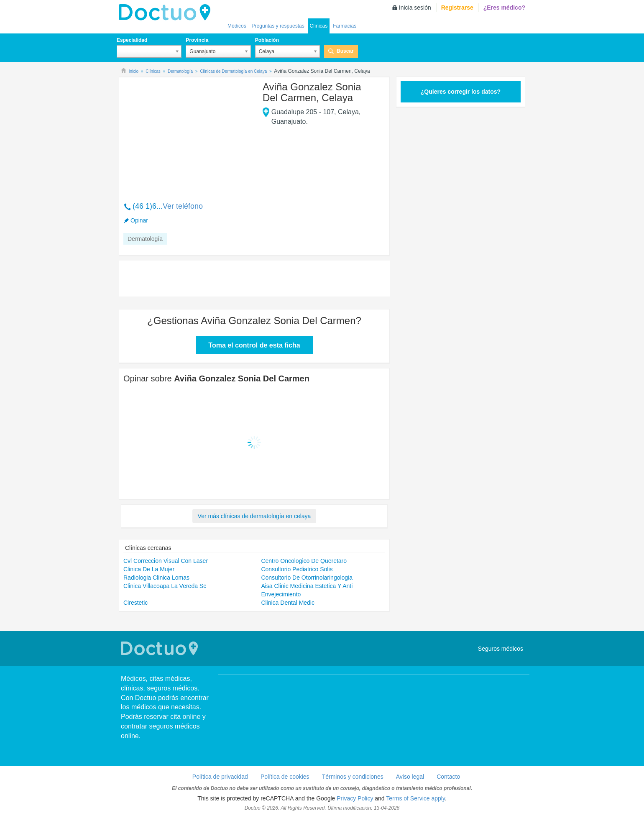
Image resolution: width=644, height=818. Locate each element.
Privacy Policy (355, 798)
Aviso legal (410, 777)
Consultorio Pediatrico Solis (297, 569)
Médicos (237, 26)
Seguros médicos (501, 649)
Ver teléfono (183, 206)
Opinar (139, 220)
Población (267, 40)
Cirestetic (135, 603)
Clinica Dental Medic (288, 603)
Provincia (197, 40)
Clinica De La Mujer (149, 569)
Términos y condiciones (353, 777)
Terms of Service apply (415, 798)
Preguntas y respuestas (278, 26)
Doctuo (167, 13)
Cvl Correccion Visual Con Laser (166, 561)
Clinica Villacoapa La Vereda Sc (165, 586)
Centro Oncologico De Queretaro (304, 561)
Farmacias (345, 26)
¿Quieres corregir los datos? (461, 92)
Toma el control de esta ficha (254, 345)
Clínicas (319, 26)
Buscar (345, 51)
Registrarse (457, 8)
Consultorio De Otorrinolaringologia (307, 578)
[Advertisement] (187, 135)
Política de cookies (285, 777)
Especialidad (132, 40)
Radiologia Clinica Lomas (156, 578)
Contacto (448, 777)
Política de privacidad (220, 777)
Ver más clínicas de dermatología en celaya (254, 516)
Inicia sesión (415, 8)
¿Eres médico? (504, 8)
